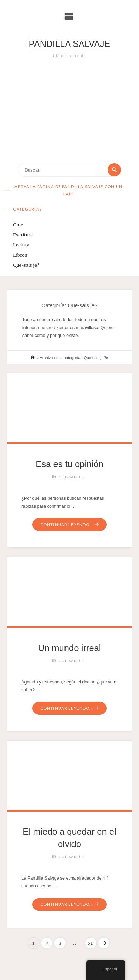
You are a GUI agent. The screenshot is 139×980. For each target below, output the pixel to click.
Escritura (23, 235)
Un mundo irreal (69, 648)
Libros (20, 255)
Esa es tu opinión (69, 464)
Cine (18, 225)
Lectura (21, 245)
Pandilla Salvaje (69, 44)
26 (91, 943)
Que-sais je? (26, 265)
